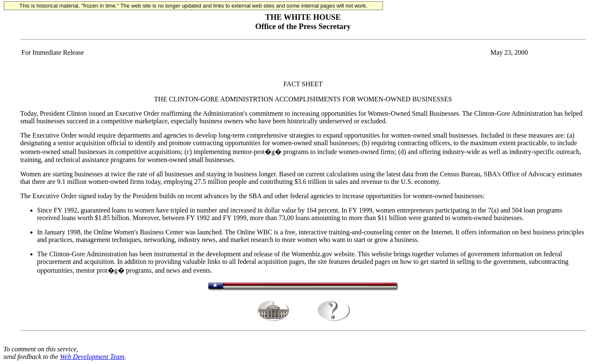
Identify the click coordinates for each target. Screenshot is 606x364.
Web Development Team (92, 357)
